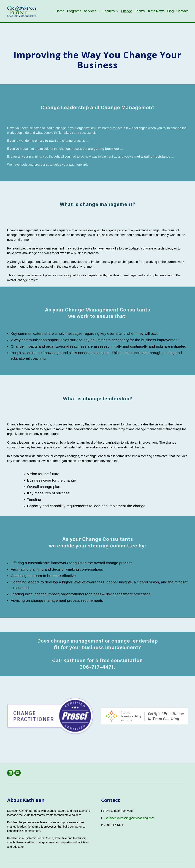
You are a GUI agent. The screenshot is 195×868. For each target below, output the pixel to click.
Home (60, 13)
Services (90, 13)
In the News (156, 13)
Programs (74, 13)
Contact (182, 13)
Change (126, 13)
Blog (170, 13)
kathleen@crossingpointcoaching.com (130, 822)
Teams (140, 13)
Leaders (109, 13)
